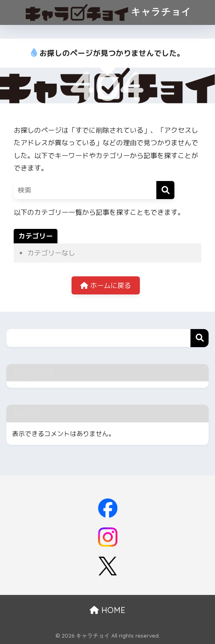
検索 (200, 338)
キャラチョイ (109, 12)
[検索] (165, 190)
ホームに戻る (106, 285)
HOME (107, 610)
